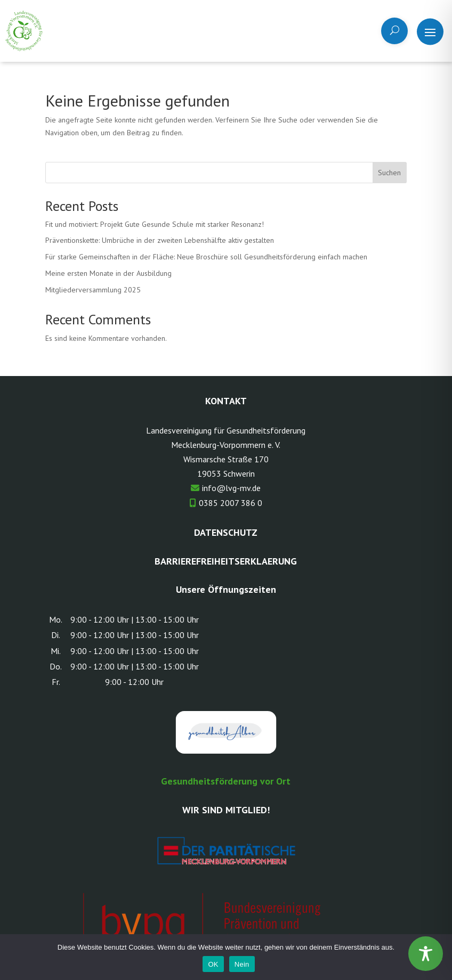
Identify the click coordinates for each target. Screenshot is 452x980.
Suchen (389, 173)
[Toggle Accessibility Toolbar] (426, 954)
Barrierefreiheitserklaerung (226, 561)
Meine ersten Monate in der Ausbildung (108, 273)
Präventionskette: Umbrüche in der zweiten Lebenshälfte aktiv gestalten (160, 240)
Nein (242, 964)
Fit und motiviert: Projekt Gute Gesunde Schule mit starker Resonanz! (155, 224)
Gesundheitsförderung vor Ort (226, 781)
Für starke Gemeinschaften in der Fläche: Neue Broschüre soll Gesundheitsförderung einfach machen (206, 257)
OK (213, 964)
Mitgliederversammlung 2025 (93, 290)
